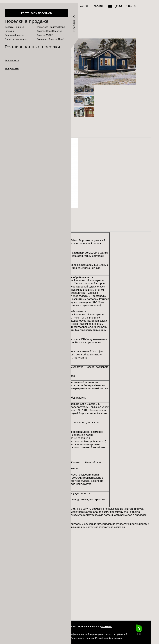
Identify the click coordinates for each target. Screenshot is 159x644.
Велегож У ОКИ (45, 35)
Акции (84, 6)
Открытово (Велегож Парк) (51, 27)
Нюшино (9, 31)
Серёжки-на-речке (15, 27)
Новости (97, 6)
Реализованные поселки (32, 47)
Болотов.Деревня (14, 35)
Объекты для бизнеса (16, 39)
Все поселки (12, 60)
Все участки (12, 68)
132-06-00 (125, 6)
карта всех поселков (36, 13)
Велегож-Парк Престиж (49, 31)
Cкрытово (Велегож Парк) (50, 39)
